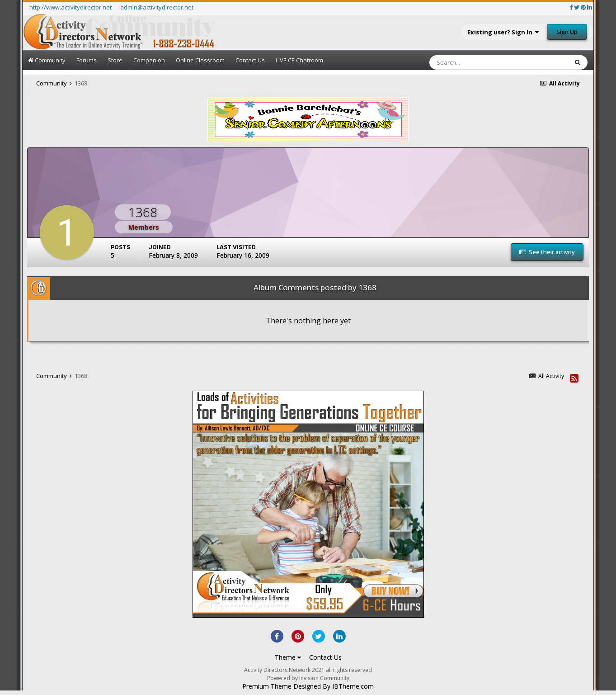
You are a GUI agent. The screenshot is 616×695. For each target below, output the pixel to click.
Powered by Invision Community (308, 678)
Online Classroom (200, 60)
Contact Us (250, 60)
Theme (288, 657)
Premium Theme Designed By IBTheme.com (308, 686)
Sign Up (567, 32)
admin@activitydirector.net (157, 7)
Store (115, 60)
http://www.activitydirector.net (71, 7)
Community (47, 60)
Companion (149, 60)
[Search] (470, 62)
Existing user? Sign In (503, 32)
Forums (87, 60)
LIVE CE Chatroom (299, 60)
